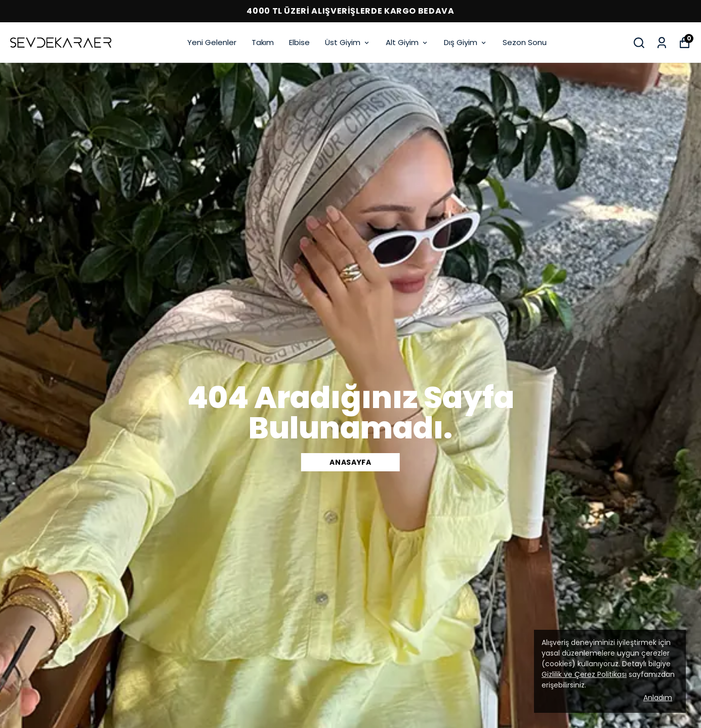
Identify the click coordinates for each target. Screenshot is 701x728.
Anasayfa (350, 462)
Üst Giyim (348, 42)
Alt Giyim (407, 42)
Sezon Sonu (525, 42)
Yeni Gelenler (212, 42)
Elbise (299, 42)
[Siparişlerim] (662, 43)
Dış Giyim (466, 42)
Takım (263, 42)
